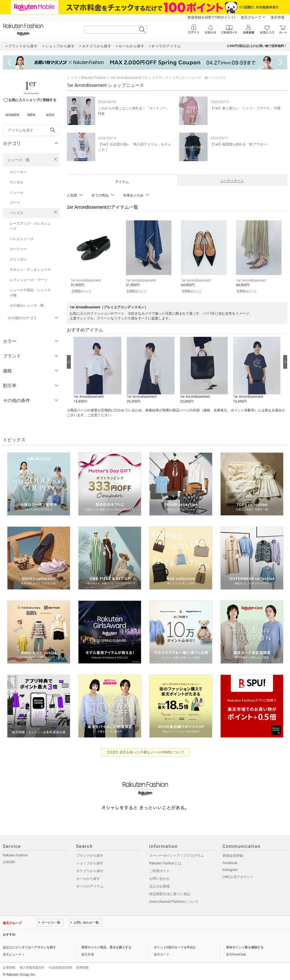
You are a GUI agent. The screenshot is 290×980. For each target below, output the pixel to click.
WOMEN (12, 115)
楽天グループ (251, 17)
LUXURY (9, 861)
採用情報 (82, 967)
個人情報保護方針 (32, 967)
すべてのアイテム (90, 885)
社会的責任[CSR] (60, 967)
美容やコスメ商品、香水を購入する (106, 947)
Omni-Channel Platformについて (174, 901)
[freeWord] (31, 130)
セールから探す (88, 878)
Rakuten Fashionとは (165, 862)
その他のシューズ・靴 (27, 306)
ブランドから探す (90, 855)
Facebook (230, 862)
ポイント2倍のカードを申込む (175, 947)
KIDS (50, 115)
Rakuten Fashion (94, 78)
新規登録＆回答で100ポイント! (211, 17)
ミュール (16, 192)
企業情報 (9, 967)
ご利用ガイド (159, 870)
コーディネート (232, 181)
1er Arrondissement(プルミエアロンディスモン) (147, 78)
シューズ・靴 (18, 160)
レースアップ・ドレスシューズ (30, 226)
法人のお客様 (159, 885)
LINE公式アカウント (238, 876)
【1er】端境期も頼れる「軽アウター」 (240, 144)
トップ (72, 78)
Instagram (230, 869)
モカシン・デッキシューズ (30, 270)
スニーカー (18, 172)
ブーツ (15, 203)
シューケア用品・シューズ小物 (30, 293)
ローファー (18, 249)
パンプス (16, 213)
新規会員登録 (233, 855)
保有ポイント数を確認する (245, 947)
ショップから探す (90, 862)
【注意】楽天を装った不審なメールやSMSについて (145, 751)
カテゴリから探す (90, 870)
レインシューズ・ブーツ (28, 280)
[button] (97, 370)
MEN (31, 115)
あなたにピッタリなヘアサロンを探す (29, 947)
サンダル (16, 182)
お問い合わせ (159, 878)
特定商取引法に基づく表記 (170, 893)
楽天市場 (277, 17)
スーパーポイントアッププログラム (177, 855)
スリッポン (18, 259)
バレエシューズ (22, 239)
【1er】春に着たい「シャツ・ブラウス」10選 (246, 108)
